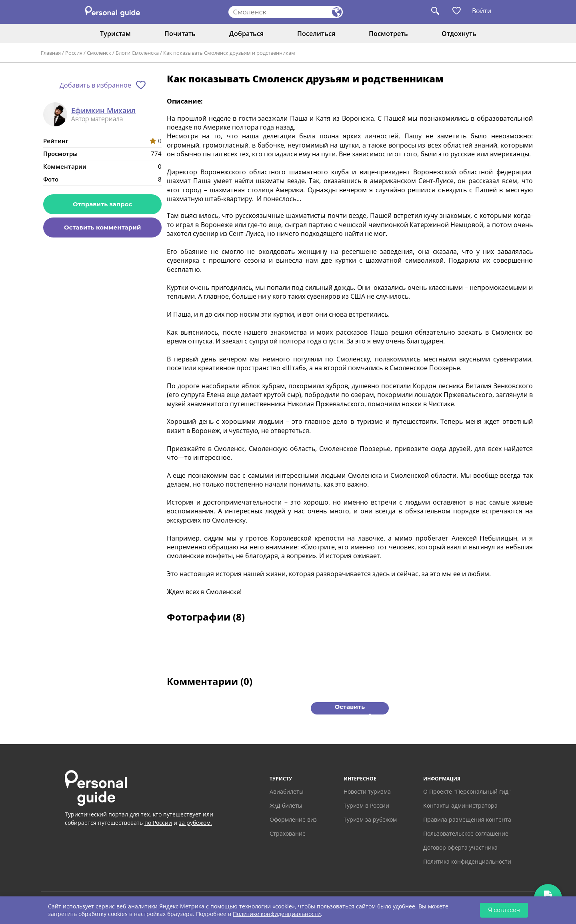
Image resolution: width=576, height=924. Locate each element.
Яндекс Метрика (182, 906)
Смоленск (99, 53)
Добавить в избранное (95, 85)
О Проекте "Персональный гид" (467, 791)
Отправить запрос (102, 204)
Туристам (115, 34)
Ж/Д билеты (286, 805)
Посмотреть (388, 34)
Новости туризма (367, 791)
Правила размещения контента (467, 819)
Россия (74, 53)
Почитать (180, 34)
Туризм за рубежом (370, 819)
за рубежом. (195, 823)
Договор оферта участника (460, 847)
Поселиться (316, 34)
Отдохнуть (459, 34)
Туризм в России (366, 805)
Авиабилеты (287, 791)
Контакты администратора (460, 805)
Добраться (246, 34)
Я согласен (504, 910)
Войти (482, 11)
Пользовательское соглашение (466, 833)
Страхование (288, 833)
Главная (51, 53)
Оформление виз (293, 819)
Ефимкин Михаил (103, 111)
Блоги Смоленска (137, 53)
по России (158, 823)
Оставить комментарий (102, 227)
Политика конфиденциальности (467, 861)
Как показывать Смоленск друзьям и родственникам (229, 53)
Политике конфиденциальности (277, 914)
